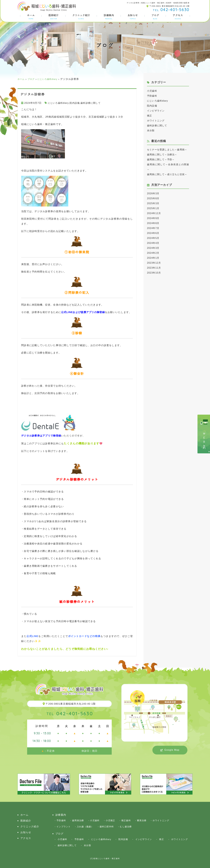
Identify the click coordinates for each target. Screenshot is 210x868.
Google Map (172, 750)
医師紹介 (54, 16)
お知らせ (133, 16)
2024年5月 (154, 248)
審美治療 (142, 820)
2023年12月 (154, 273)
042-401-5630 (70, 713)
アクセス (178, 16)
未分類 (151, 131)
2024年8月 (154, 233)
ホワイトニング (156, 121)
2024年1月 (154, 268)
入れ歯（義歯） (85, 827)
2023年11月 (154, 278)
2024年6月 (154, 243)
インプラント (64, 827)
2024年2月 (154, 263)
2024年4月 (154, 253)
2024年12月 (154, 223)
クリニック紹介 (81, 16)
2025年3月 (154, 213)
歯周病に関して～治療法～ (163, 160)
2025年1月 (154, 218)
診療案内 (109, 16)
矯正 (150, 116)
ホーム (31, 16)
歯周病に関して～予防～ (162, 164)
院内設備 (76, 103)
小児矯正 (110, 820)
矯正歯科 (126, 820)
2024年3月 (154, 258)
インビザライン (156, 111)
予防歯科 (152, 96)
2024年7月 (154, 238)
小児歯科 (152, 91)
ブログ (155, 16)
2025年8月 (154, 208)
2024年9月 (154, 228)
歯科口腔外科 (107, 827)
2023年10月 (154, 283)
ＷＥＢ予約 (204, 438)
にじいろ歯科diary (59, 103)
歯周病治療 (78, 820)
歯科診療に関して (93, 103)
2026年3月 (154, 203)
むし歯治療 (126, 827)
